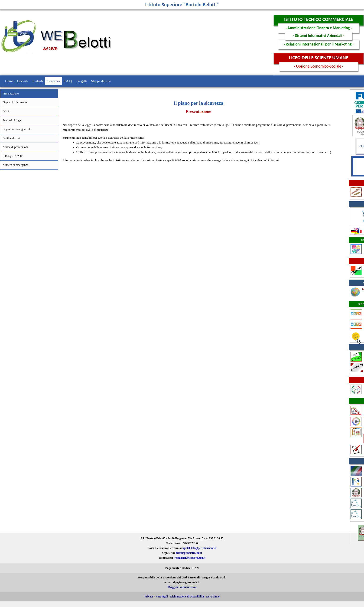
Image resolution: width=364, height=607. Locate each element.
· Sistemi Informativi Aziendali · (318, 36)
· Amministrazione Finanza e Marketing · (319, 28)
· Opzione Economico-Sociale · (318, 66)
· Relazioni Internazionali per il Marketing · (319, 44)
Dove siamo (213, 597)
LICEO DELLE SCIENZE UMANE (319, 58)
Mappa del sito (101, 81)
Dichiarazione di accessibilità (187, 597)
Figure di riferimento (15, 102)
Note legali (162, 597)
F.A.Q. (68, 81)
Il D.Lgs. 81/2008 (13, 156)
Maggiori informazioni (182, 587)
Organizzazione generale (17, 129)
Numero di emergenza (15, 165)
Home (9, 81)
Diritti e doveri (11, 138)
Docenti (23, 81)
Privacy (149, 597)
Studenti (37, 81)
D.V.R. (6, 111)
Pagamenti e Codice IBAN (182, 568)
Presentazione (11, 94)
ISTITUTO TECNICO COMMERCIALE (319, 19)
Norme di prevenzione (15, 147)
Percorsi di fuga (12, 120)
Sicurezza (53, 81)
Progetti (82, 81)
